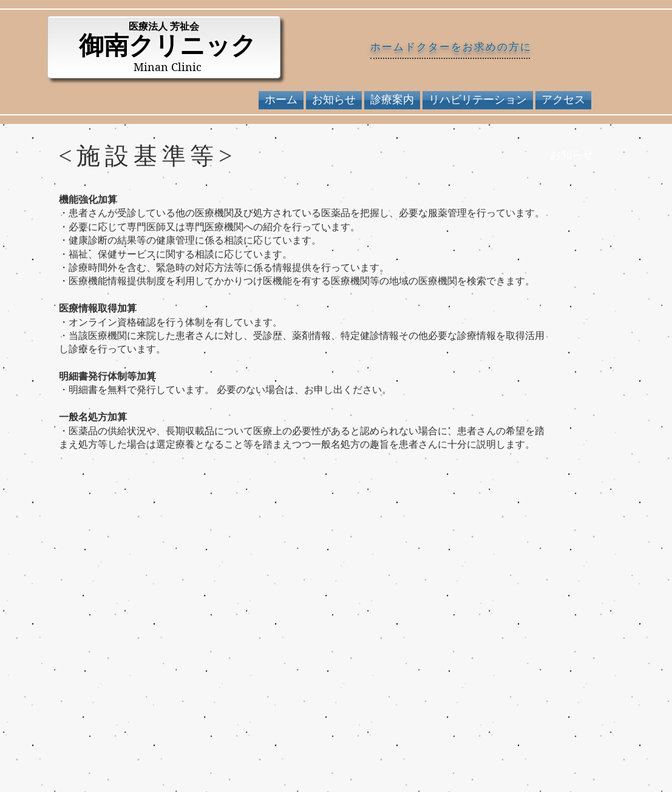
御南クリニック (168, 46)
